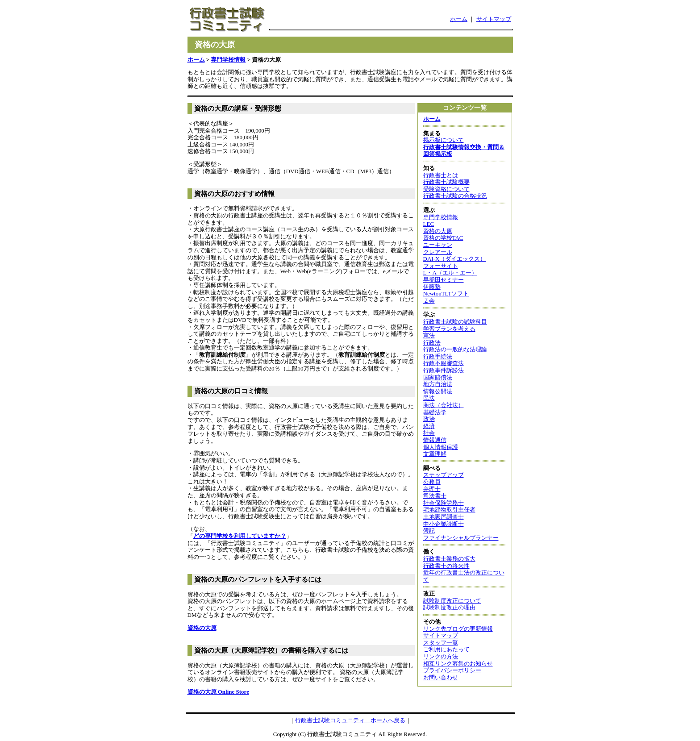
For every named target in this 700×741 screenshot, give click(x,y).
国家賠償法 (438, 377)
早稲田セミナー (444, 280)
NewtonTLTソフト (446, 293)
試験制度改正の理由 (449, 607)
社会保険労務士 (444, 503)
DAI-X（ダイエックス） (455, 259)
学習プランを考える (449, 329)
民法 (429, 398)
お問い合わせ (441, 677)
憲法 (429, 335)
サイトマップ (494, 19)
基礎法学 (435, 412)
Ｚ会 (429, 301)
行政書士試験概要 (446, 182)
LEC (429, 224)
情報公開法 (438, 391)
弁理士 (432, 489)
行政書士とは (441, 175)
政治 (429, 419)
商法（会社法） (444, 405)
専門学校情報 (228, 60)
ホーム (459, 19)
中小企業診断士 (444, 524)
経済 (429, 426)
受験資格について (446, 189)
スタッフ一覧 (441, 643)
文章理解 (435, 454)
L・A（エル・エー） (450, 273)
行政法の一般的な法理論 (455, 349)
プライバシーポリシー (452, 670)
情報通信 (435, 440)
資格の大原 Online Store (218, 692)
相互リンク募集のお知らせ (458, 664)
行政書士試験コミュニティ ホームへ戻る (350, 720)
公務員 (432, 482)
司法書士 (435, 496)
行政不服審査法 (444, 363)
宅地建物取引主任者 (449, 510)
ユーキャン (438, 245)
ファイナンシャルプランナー (461, 538)
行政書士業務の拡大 (449, 559)
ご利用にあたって (446, 649)
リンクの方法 (441, 656)
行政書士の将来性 (446, 566)
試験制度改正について (452, 601)
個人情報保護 (441, 447)
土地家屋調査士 (444, 517)
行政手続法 (438, 356)
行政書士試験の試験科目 (455, 322)
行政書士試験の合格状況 (455, 196)
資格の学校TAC (443, 238)
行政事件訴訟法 (444, 370)
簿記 (429, 531)
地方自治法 (438, 384)
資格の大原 (202, 628)
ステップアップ (444, 475)
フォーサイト (441, 266)
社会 (429, 433)
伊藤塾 (432, 287)
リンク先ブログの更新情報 (458, 629)
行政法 (432, 343)
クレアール (438, 252)
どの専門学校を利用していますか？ (240, 536)
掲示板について (444, 140)
